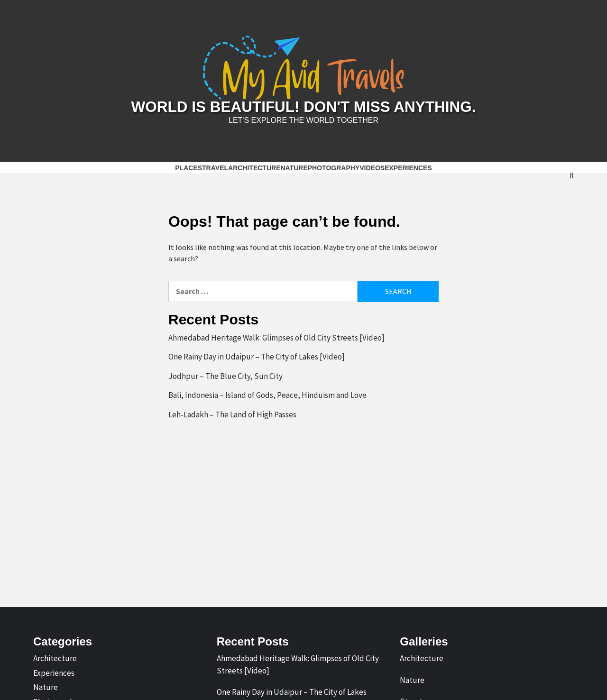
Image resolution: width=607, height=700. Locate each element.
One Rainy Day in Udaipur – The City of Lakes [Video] (257, 355)
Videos (372, 166)
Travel (215, 166)
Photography (334, 166)
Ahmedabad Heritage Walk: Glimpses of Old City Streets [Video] (276, 336)
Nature (294, 166)
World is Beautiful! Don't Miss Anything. (303, 106)
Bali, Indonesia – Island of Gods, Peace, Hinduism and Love (267, 394)
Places (189, 166)
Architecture (254, 166)
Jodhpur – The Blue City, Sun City (225, 374)
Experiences (408, 166)
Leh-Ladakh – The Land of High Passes (232, 413)
